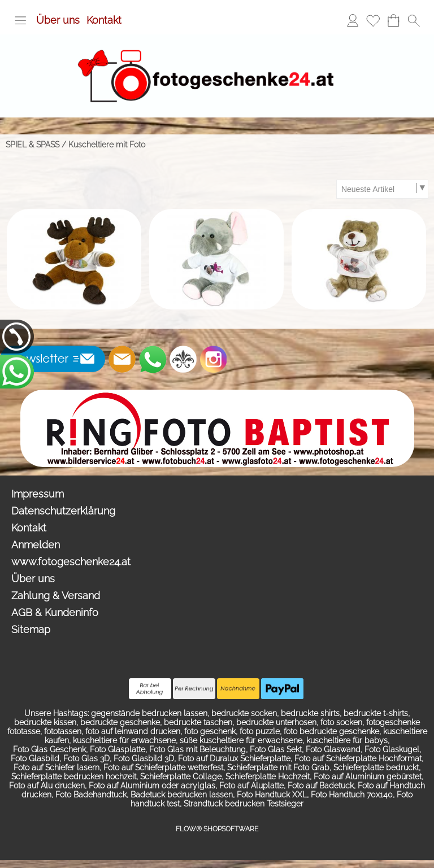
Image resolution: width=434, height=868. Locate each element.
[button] (20, 20)
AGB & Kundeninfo (55, 612)
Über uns (58, 20)
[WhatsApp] (153, 359)
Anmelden (36, 545)
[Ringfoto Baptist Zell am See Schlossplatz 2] (217, 394)
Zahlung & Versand (56, 596)
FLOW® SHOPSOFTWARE (217, 829)
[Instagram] (214, 359)
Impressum (38, 494)
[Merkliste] (373, 20)
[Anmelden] (353, 20)
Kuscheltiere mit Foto (107, 145)
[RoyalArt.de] (183, 359)
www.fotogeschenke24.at (71, 562)
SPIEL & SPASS (32, 145)
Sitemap (31, 629)
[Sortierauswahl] (382, 189)
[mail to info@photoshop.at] (122, 359)
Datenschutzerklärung (63, 511)
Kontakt (104, 20)
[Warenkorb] (393, 20)
